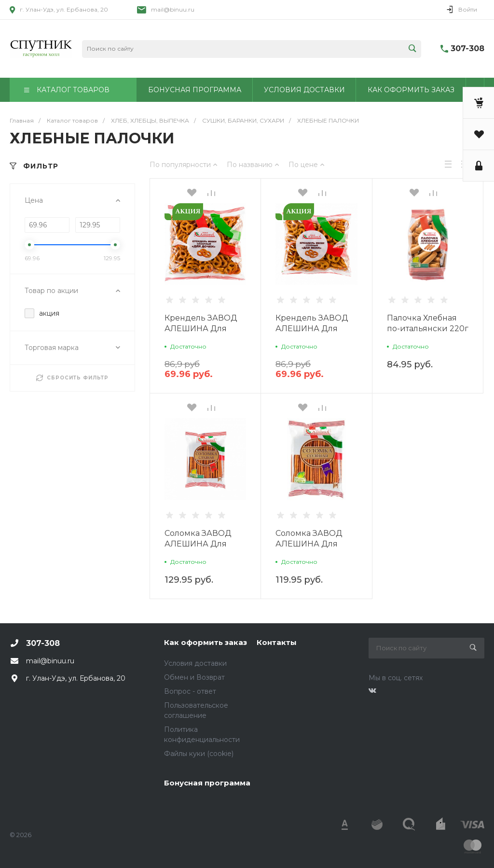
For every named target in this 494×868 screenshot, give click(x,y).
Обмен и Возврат (194, 677)
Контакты (277, 642)
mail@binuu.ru (173, 9)
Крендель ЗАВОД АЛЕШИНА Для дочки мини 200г (201, 329)
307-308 (467, 49)
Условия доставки (195, 663)
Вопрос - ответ (190, 691)
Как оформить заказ (206, 642)
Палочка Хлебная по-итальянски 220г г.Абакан (428, 329)
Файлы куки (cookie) (199, 754)
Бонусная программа (207, 783)
